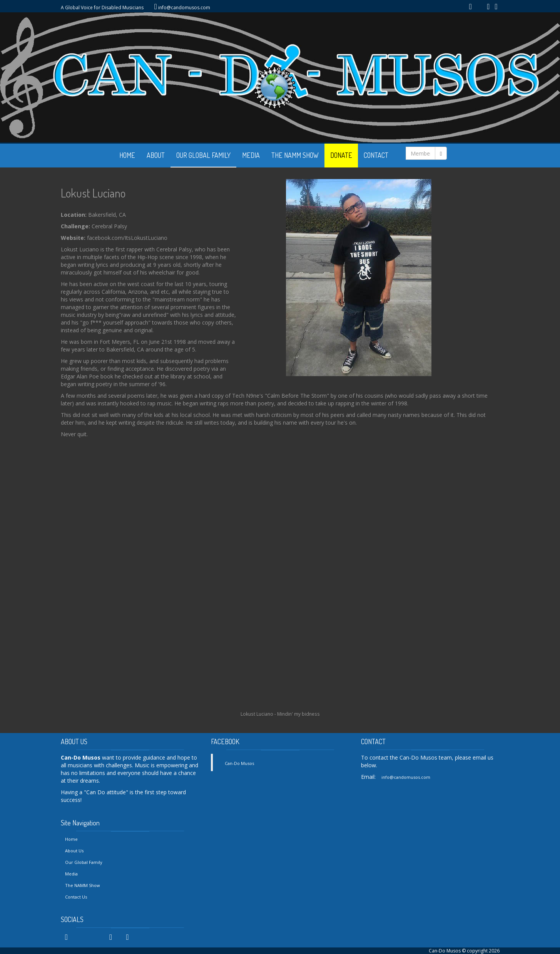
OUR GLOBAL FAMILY (203, 155)
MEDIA (251, 155)
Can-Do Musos (239, 763)
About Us (74, 851)
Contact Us (76, 897)
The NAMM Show (83, 885)
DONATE (341, 155)
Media (71, 874)
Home (71, 839)
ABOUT (156, 155)
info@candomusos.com (184, 8)
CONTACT (376, 155)
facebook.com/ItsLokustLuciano (127, 238)
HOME (127, 155)
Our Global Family (84, 862)
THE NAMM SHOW (295, 155)
